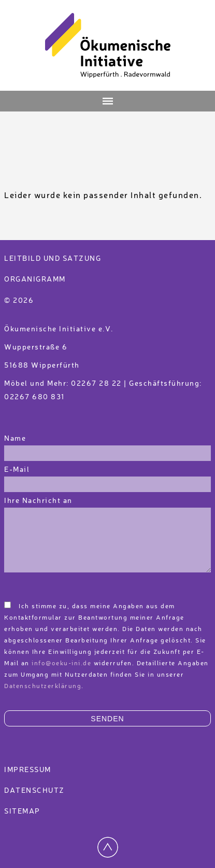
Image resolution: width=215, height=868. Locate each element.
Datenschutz (34, 791)
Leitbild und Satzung (53, 259)
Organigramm (35, 279)
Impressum (28, 770)
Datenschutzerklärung (43, 687)
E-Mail (17, 470)
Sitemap (22, 811)
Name (15, 439)
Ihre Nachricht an (39, 501)
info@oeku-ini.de (61, 664)
